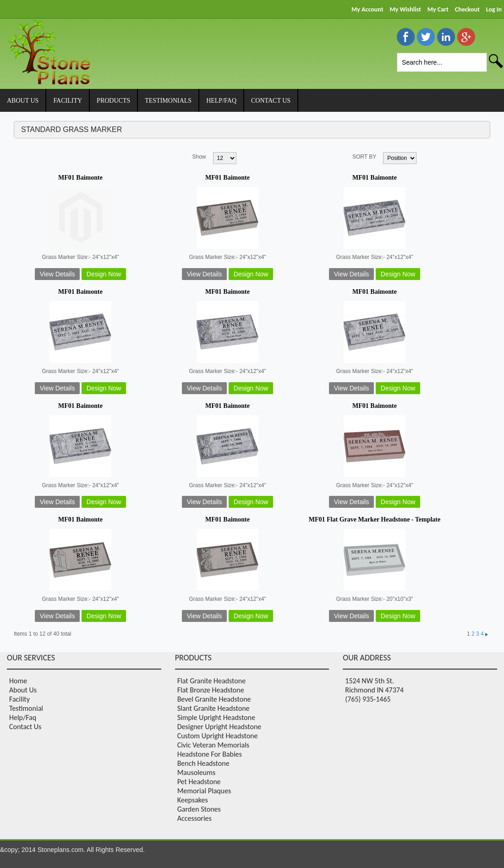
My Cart (438, 9)
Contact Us (25, 727)
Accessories (194, 818)
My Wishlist (405, 9)
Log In (494, 9)
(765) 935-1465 (368, 699)
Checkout (467, 9)
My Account (367, 9)
